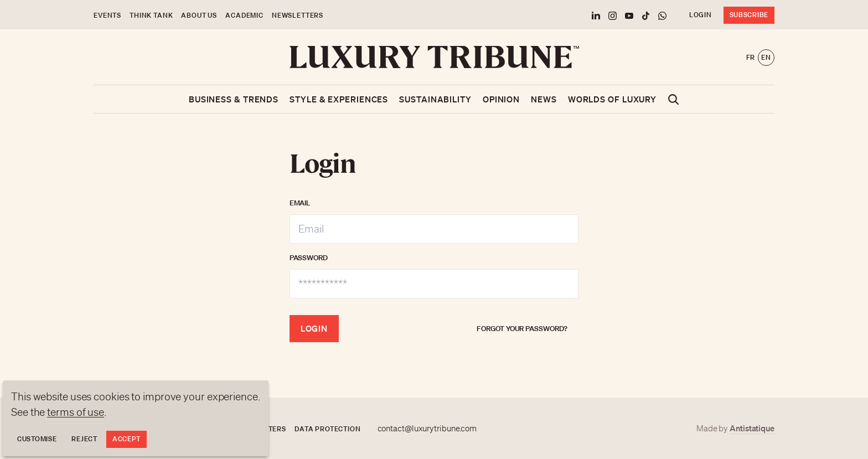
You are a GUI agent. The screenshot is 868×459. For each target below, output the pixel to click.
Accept (126, 439)
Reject (84, 439)
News (544, 99)
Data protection (328, 429)
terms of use (76, 412)
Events (107, 15)
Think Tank (151, 15)
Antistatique (752, 428)
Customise (37, 439)
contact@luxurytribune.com (427, 429)
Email (300, 203)
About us (199, 15)
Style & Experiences (339, 99)
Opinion (501, 99)
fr (751, 57)
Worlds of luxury (612, 99)
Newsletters (298, 15)
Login (701, 15)
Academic (244, 15)
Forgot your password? (522, 329)
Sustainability (435, 99)
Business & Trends (234, 99)
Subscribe (749, 15)
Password (309, 258)
